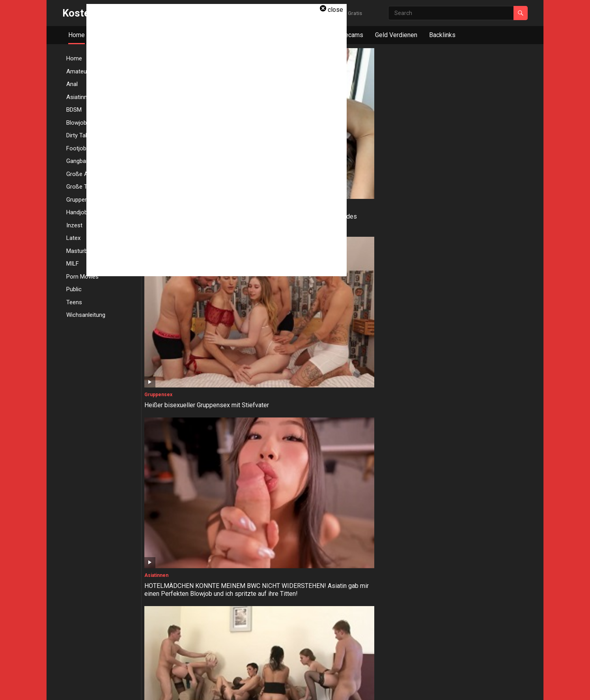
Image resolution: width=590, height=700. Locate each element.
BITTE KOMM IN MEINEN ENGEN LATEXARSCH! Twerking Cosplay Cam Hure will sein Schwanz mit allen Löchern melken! (288, 435)
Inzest (249, 511)
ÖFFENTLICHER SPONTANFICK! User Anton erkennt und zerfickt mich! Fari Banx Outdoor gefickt (190, 628)
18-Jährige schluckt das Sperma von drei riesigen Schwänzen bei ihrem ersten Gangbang (383, 332)
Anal (440, 215)
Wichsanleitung (86, 315)
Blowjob (444, 412)
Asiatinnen (350, 116)
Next (373, 657)
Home (77, 35)
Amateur (348, 610)
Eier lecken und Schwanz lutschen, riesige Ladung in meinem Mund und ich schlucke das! (285, 632)
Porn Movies (82, 277)
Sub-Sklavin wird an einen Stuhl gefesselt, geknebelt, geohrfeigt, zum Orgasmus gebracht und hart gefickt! (480, 534)
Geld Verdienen (396, 35)
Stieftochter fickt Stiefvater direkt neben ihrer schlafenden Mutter (288, 526)
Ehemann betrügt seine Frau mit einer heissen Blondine (478, 624)
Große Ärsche (258, 313)
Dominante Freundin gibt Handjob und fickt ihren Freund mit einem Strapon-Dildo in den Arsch (191, 530)
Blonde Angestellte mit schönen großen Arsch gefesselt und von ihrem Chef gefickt (383, 530)
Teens (74, 302)
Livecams (350, 35)
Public (74, 289)
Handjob (154, 511)
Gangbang (349, 215)
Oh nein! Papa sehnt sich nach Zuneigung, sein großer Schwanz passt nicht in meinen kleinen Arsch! (480, 336)
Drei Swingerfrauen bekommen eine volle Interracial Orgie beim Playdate (479, 135)
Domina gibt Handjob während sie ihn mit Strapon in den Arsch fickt (481, 229)
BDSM (442, 511)
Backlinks (442, 35)
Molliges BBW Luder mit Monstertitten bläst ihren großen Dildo (190, 332)
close (335, 10)
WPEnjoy (261, 688)
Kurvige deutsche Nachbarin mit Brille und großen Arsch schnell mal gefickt (285, 332)
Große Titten (160, 313)
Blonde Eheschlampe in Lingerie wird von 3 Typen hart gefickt (383, 229)
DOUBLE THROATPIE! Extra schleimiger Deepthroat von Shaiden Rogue (473, 431)
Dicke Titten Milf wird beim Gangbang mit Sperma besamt (187, 427)
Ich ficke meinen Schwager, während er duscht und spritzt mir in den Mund (384, 628)
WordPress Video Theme (215, 688)
